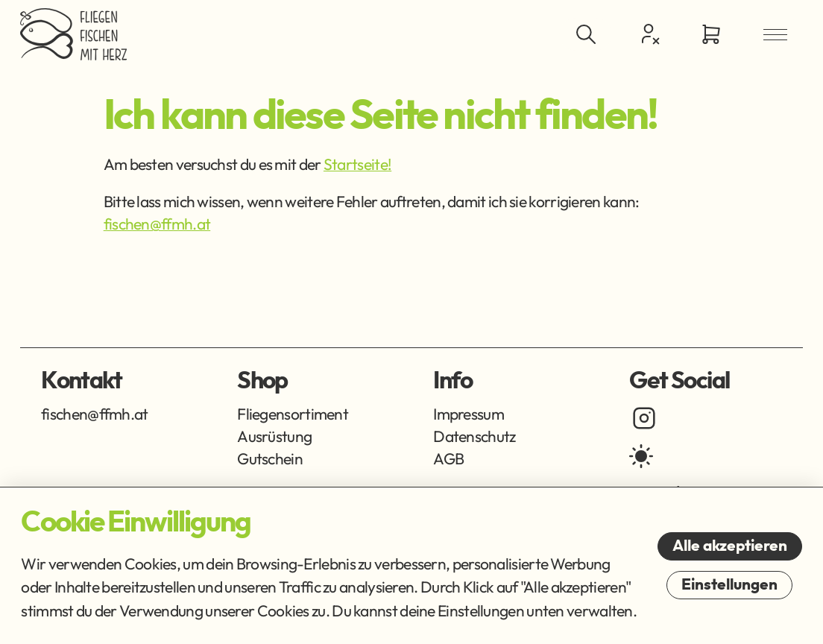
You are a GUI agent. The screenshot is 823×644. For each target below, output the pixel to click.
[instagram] (644, 418)
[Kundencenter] (649, 34)
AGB (448, 458)
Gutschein (270, 458)
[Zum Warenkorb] (711, 34)
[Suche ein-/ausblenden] (585, 34)
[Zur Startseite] (73, 34)
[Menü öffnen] (775, 34)
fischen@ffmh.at (157, 224)
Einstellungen (729, 585)
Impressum (469, 414)
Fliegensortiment (293, 414)
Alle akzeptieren (730, 546)
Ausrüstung (274, 436)
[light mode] (641, 456)
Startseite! (357, 164)
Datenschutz (474, 436)
